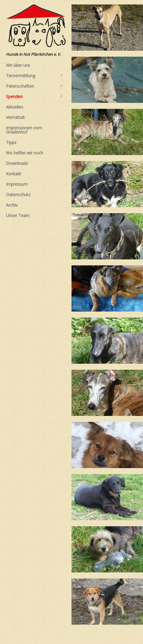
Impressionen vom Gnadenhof (24, 130)
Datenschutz (18, 195)
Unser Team (18, 215)
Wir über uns (18, 65)
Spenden (34, 97)
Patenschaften (34, 86)
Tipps (11, 142)
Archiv (12, 205)
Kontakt (14, 174)
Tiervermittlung (34, 76)
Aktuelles (15, 107)
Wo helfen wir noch (25, 153)
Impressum (17, 184)
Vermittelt (15, 117)
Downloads (17, 163)
